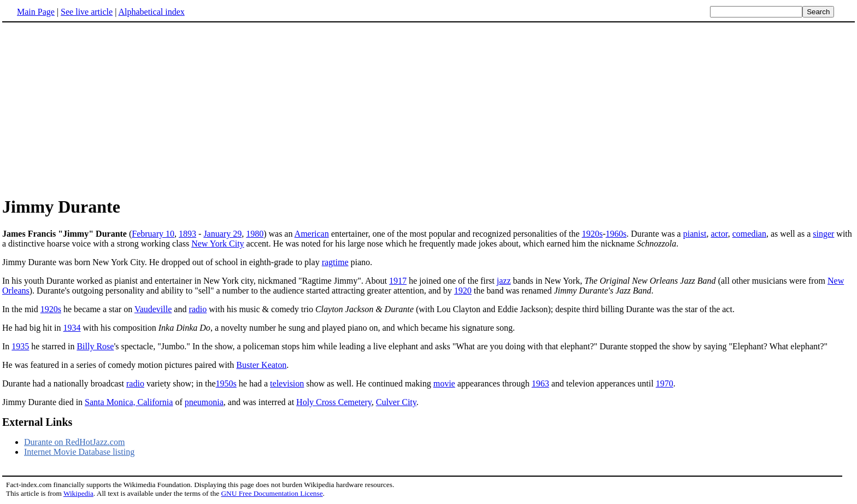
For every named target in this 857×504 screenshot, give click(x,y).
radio (198, 309)
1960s (616, 234)
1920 (463, 291)
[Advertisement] (94, 109)
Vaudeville (153, 309)
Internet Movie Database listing (79, 452)
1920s (592, 234)
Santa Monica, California (129, 402)
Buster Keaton (261, 365)
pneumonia (204, 402)
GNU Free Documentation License (272, 493)
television (287, 383)
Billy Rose (95, 346)
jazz (504, 281)
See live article (87, 12)
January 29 (222, 234)
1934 (72, 328)
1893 (187, 234)
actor (719, 234)
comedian (749, 234)
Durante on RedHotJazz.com (74, 442)
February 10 (153, 234)
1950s (226, 383)
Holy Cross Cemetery (334, 402)
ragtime (335, 262)
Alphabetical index (151, 12)
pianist (695, 234)
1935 (20, 346)
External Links (37, 422)
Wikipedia (78, 493)
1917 (398, 281)
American (312, 234)
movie (444, 383)
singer (823, 234)
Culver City (396, 402)
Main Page (36, 12)
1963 (541, 383)
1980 (255, 234)
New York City (218, 244)
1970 (665, 383)
